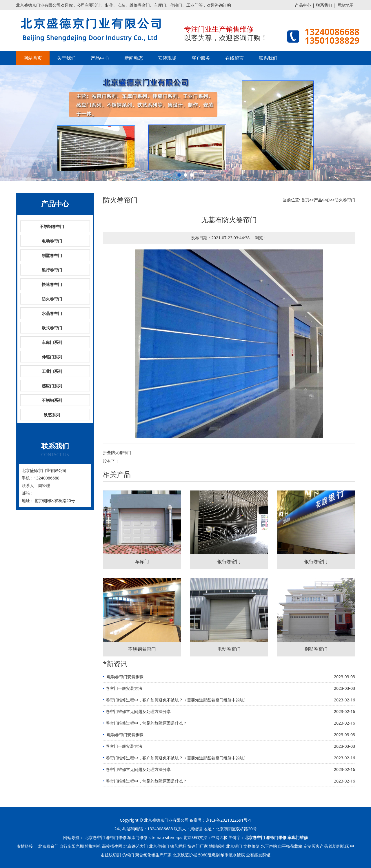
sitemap (156, 837)
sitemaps (174, 837)
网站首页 (33, 58)
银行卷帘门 (52, 270)
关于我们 (66, 58)
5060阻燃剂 (209, 855)
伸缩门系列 (52, 357)
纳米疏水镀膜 (233, 855)
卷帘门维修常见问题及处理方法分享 (138, 711)
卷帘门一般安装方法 (124, 688)
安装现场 (167, 58)
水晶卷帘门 (52, 313)
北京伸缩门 (159, 846)
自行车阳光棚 (72, 846)
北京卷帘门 (95, 837)
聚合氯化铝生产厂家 (153, 855)
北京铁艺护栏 (185, 855)
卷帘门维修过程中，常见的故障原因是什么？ (146, 723)
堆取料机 (93, 846)
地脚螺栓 (217, 846)
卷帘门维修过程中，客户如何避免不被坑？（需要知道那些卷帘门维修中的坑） (177, 700)
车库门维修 (137, 837)
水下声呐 (269, 846)
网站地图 (345, 5)
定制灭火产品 (316, 846)
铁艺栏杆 (178, 846)
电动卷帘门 (52, 241)
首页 (305, 200)
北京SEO (191, 837)
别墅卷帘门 (52, 255)
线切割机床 (339, 846)
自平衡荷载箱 (290, 846)
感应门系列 (52, 386)
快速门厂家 (198, 846)
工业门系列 (52, 371)
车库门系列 (52, 342)
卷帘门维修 (116, 837)
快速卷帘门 (52, 284)
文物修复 (252, 846)
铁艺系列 (52, 415)
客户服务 (201, 58)
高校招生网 (112, 846)
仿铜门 (128, 855)
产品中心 (303, 5)
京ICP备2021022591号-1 (229, 820)
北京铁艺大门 (136, 846)
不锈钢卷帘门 (52, 226)
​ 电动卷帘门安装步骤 (125, 677)
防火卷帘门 (52, 299)
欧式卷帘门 (52, 328)
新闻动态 (134, 58)
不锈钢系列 (52, 400)
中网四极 (219, 837)
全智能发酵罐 (258, 855)
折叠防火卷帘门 (117, 452)
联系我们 (324, 5)
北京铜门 (234, 846)
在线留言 (234, 58)
